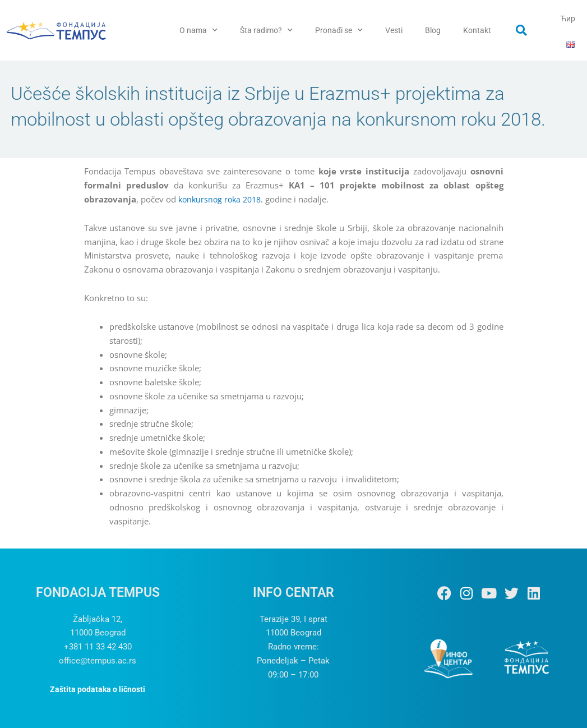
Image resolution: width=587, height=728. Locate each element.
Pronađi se (339, 30)
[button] (521, 30)
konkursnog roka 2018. (223, 199)
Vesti (394, 30)
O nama (198, 30)
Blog (433, 30)
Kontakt (477, 30)
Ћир (568, 19)
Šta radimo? (266, 30)
